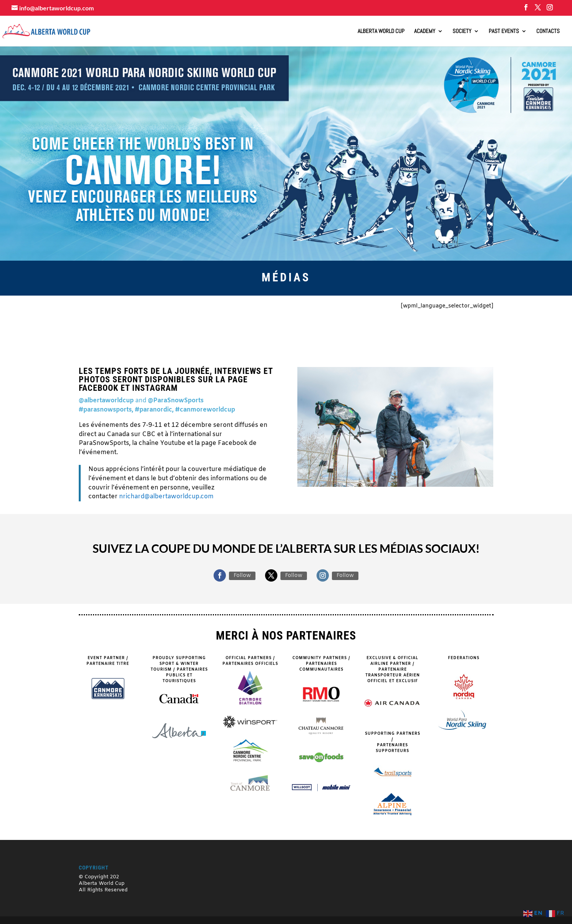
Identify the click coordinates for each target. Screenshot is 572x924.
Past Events (504, 31)
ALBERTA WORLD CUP (381, 31)
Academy (425, 31)
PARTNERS (201, 318)
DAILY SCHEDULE (371, 338)
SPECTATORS (115, 318)
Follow (242, 576)
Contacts (548, 31)
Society (462, 31)
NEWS (456, 318)
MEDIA (201, 337)
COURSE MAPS (286, 318)
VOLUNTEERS (371, 318)
